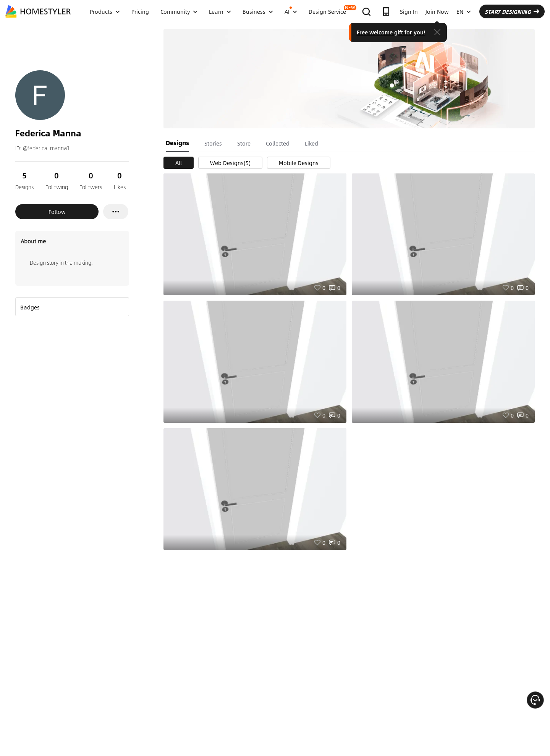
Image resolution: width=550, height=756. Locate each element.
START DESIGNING (512, 11)
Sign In (409, 11)
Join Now (437, 11)
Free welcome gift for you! (391, 32)
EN (464, 11)
